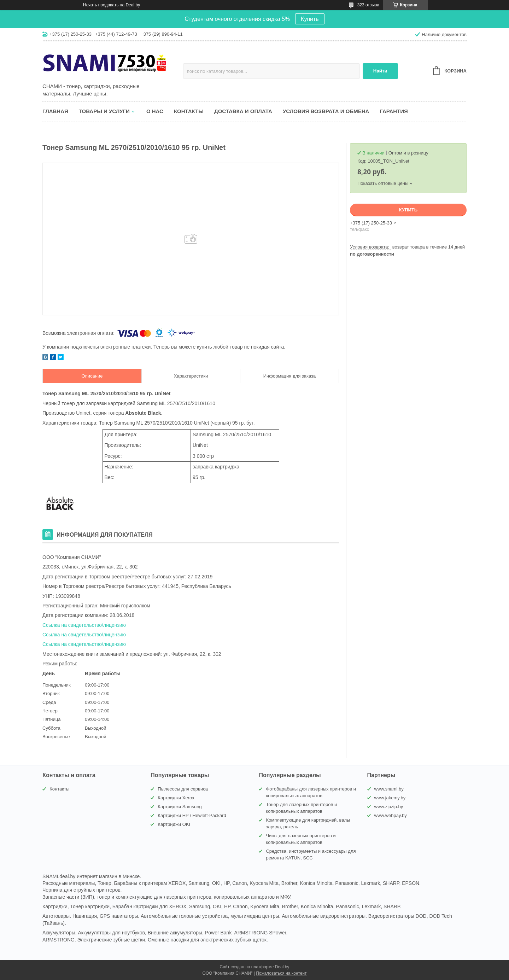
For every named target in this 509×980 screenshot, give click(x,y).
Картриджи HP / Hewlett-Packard (192, 815)
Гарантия (394, 111)
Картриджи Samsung (180, 807)
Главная (55, 111)
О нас (155, 111)
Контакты (189, 111)
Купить (310, 19)
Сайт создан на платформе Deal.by (255, 967)
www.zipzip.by (389, 807)
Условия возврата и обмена (326, 111)
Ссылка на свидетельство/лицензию (84, 625)
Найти (380, 71)
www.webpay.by (391, 815)
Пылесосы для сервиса (183, 789)
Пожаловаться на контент (281, 973)
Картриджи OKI (174, 824)
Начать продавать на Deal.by (112, 5)
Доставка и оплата (243, 111)
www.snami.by (389, 789)
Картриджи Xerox (176, 798)
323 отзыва (368, 5)
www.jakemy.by (390, 798)
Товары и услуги (104, 111)
